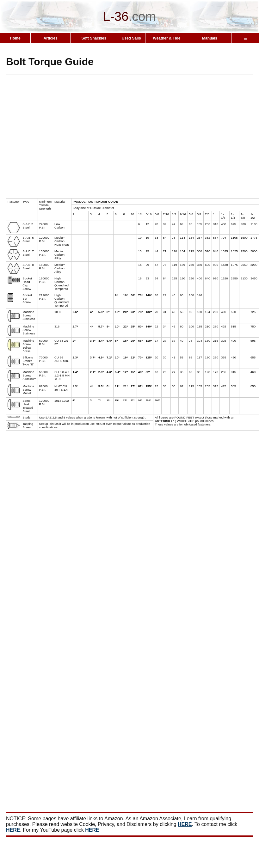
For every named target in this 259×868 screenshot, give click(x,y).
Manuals (210, 38)
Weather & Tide (167, 38)
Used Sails (131, 38)
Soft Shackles (94, 38)
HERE (185, 824)
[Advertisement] (59, 139)
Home (15, 38)
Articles (51, 38)
